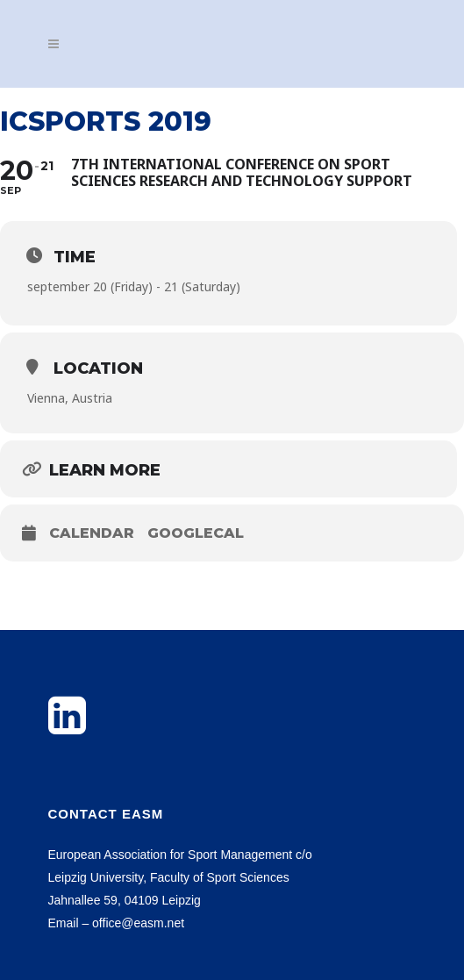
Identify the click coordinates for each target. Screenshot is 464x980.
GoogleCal (196, 533)
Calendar (92, 533)
